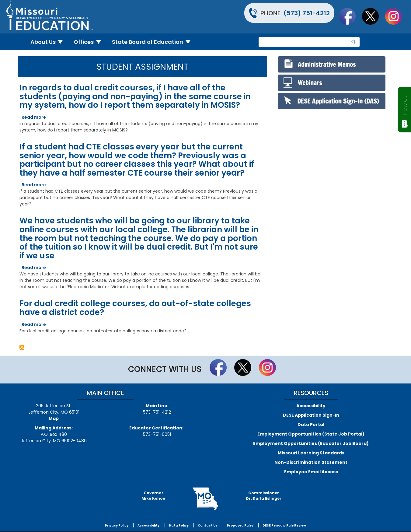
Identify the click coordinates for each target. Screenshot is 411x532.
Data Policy (179, 525)
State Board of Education (154, 42)
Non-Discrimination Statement (311, 462)
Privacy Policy (117, 525)
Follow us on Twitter (373, 16)
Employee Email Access (311, 472)
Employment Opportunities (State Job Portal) (311, 434)
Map (54, 418)
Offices (90, 42)
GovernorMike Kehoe (153, 496)
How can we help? (405, 104)
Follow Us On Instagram (396, 16)
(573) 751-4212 (307, 13)
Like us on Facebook (350, 16)
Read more (34, 117)
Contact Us (208, 525)
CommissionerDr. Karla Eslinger (264, 496)
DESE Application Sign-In (311, 415)
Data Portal (311, 425)
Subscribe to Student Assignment (22, 347)
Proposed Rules (240, 525)
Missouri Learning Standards (311, 453)
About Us (49, 42)
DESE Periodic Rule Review (284, 525)
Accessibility (311, 406)
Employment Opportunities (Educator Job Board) (311, 443)
